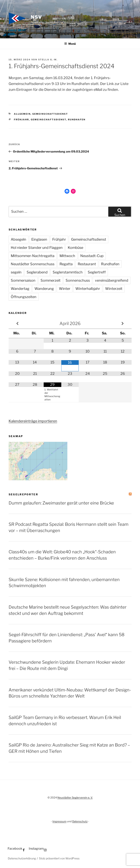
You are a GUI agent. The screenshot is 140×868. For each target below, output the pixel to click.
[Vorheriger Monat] (17, 324)
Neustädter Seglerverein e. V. (75, 797)
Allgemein (22, 114)
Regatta (66, 264)
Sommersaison (23, 280)
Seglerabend (37, 272)
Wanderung (44, 289)
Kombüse (75, 248)
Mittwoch (67, 256)
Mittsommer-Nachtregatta (33, 256)
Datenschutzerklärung (22, 858)
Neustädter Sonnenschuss (33, 264)
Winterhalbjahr (88, 289)
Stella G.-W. (48, 60)
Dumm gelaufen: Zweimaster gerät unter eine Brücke (61, 503)
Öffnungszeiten (24, 297)
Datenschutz (80, 821)
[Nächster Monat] (123, 324)
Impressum (59, 821)
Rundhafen (77, 120)
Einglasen (39, 239)
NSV (36, 17)
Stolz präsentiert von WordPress (59, 858)
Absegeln (19, 239)
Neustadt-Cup (92, 256)
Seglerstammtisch (68, 272)
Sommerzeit (51, 280)
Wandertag (20, 289)
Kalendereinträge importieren (33, 421)
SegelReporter (23, 494)
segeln (16, 272)
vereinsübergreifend (112, 280)
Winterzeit (114, 289)
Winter (65, 289)
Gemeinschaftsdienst (50, 114)
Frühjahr (21, 120)
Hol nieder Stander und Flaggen (37, 248)
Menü (70, 44)
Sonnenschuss (78, 280)
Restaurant (87, 264)
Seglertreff (97, 272)
